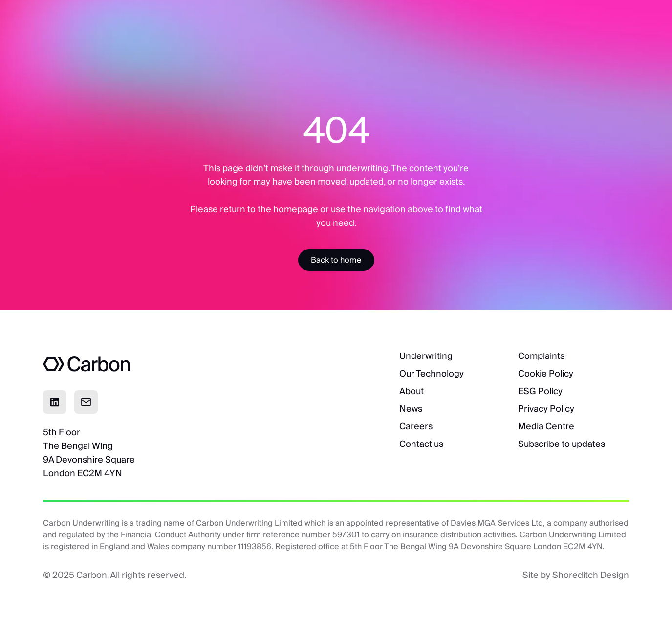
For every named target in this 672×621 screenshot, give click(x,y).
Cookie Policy (546, 373)
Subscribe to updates (562, 444)
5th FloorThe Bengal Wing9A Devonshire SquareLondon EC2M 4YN (89, 453)
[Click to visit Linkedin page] (55, 402)
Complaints (541, 356)
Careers (416, 426)
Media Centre (546, 426)
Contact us (421, 444)
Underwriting (426, 356)
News (411, 409)
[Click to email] (86, 402)
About (412, 391)
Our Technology (432, 373)
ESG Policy (540, 391)
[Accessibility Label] (336, 260)
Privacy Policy (546, 409)
